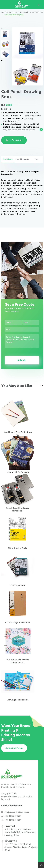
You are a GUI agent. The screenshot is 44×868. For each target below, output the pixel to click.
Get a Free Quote (14, 140)
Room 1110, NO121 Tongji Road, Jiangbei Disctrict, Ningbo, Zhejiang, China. (21, 847)
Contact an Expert (14, 748)
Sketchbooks (36, 12)
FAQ (36, 159)
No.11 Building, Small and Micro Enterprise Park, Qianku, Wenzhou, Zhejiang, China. (20, 832)
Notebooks (23, 12)
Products (12, 12)
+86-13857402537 (13, 816)
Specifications (22, 159)
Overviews (8, 159)
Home (4, 12)
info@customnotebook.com (17, 812)
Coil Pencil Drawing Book (13, 15)
